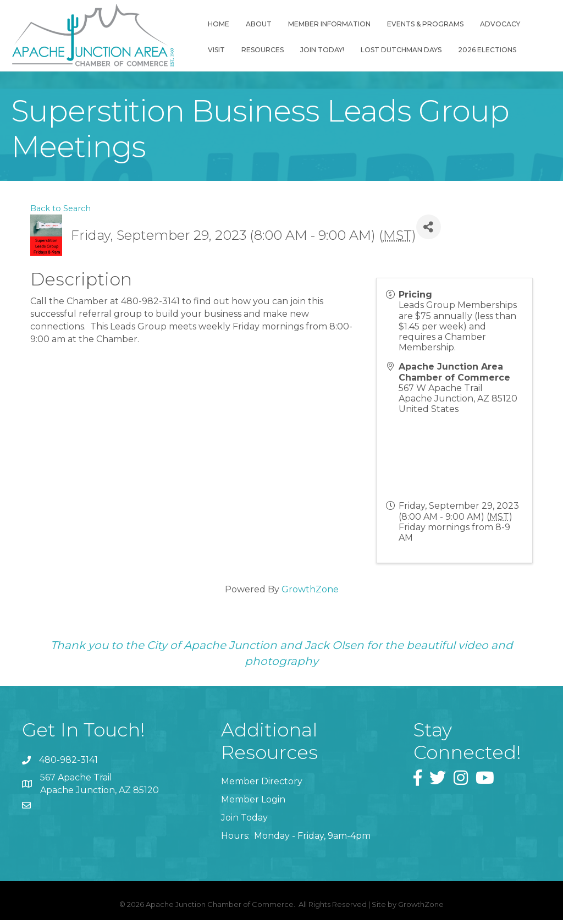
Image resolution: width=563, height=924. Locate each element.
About (263, 24)
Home (222, 24)
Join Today (244, 821)
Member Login (253, 803)
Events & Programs (429, 24)
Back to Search (60, 212)
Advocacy (504, 24)
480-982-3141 (68, 764)
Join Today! (326, 50)
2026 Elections (491, 50)
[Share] (429, 231)
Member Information (333, 24)
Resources (266, 50)
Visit (220, 50)
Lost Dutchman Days (405, 50)
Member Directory (262, 785)
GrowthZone (310, 593)
